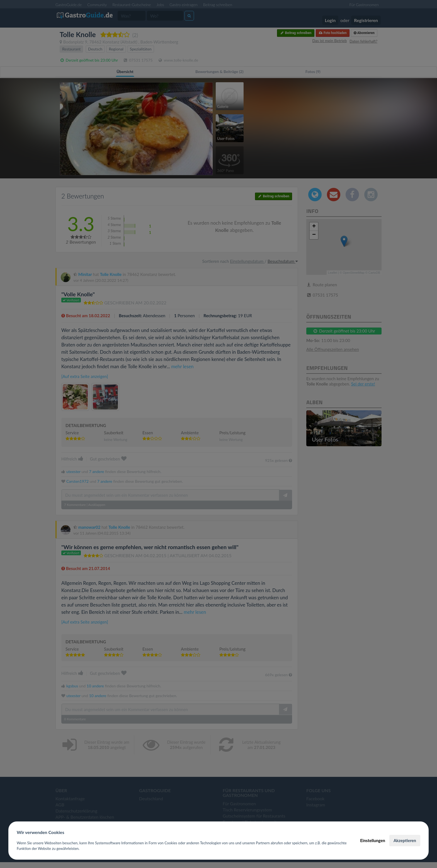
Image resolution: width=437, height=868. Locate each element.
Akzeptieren (405, 840)
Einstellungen (373, 840)
